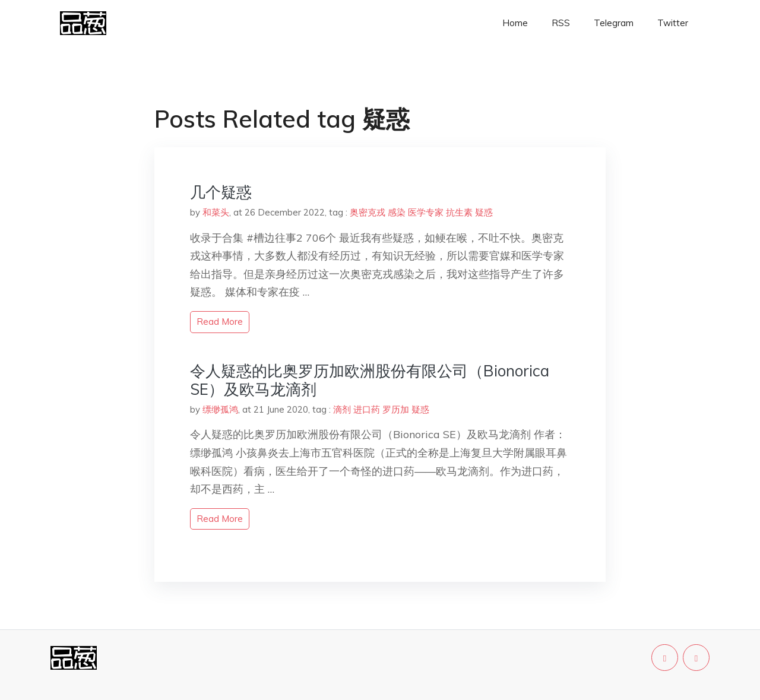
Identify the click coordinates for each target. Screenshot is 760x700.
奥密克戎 (368, 212)
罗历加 (396, 409)
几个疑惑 (221, 192)
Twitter (673, 23)
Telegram (614, 23)
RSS (561, 23)
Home (515, 23)
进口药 (367, 409)
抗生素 (459, 212)
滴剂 (342, 409)
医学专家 (426, 212)
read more (220, 322)
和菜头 (216, 212)
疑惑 (484, 212)
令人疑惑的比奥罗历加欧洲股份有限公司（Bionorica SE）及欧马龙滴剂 (370, 380)
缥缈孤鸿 (220, 409)
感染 (397, 212)
